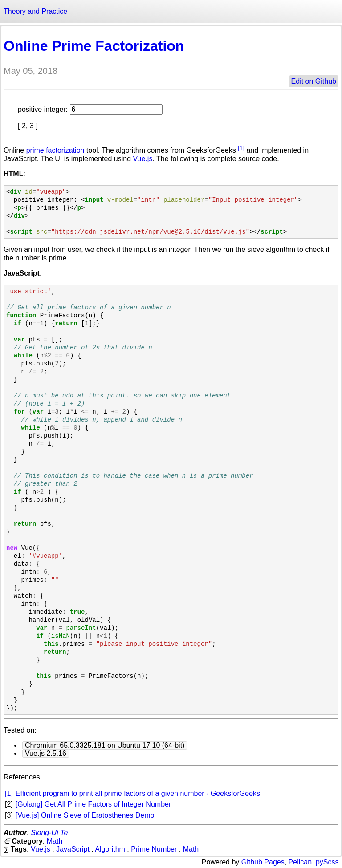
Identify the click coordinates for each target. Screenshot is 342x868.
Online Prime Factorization (94, 46)
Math (55, 841)
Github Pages (263, 862)
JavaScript (73, 849)
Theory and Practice (35, 11)
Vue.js (143, 159)
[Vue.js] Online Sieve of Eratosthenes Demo (85, 815)
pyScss (327, 862)
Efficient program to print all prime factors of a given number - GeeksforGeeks (138, 793)
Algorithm (110, 849)
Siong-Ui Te (49, 833)
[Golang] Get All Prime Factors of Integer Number (93, 804)
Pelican (300, 862)
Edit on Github (314, 81)
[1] (241, 148)
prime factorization (55, 150)
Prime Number (154, 849)
